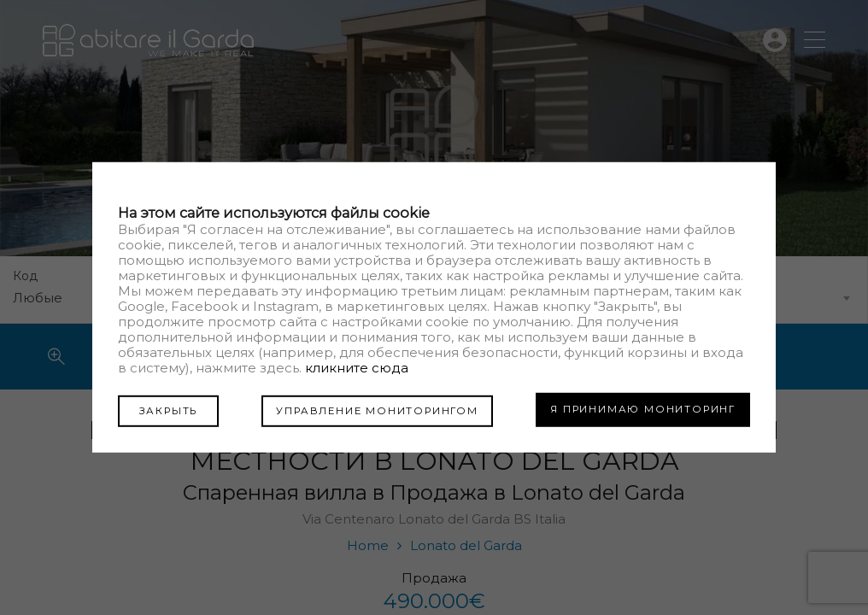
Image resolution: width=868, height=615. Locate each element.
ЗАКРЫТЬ (162, 409)
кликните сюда (357, 369)
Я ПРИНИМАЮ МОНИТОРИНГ (643, 409)
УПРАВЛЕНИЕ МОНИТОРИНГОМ (371, 409)
